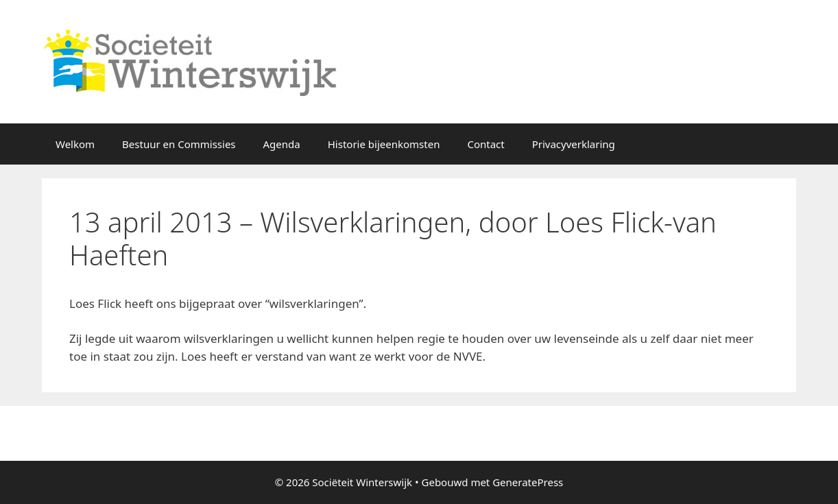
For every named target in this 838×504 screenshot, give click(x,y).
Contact (486, 144)
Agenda (282, 144)
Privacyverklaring (574, 144)
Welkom (75, 144)
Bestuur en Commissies (179, 144)
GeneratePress (528, 482)
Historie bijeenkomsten (384, 144)
